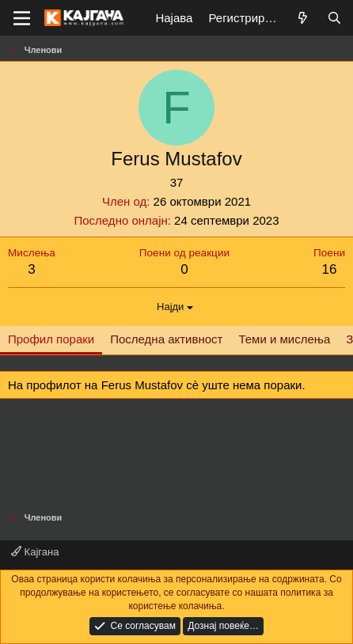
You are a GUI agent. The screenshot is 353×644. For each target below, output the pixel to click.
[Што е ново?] (303, 18)
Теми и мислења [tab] (284, 339)
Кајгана (35, 552)
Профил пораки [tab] (51, 339)
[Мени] (22, 18)
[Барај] (334, 18)
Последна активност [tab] (166, 339)
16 (330, 269)
